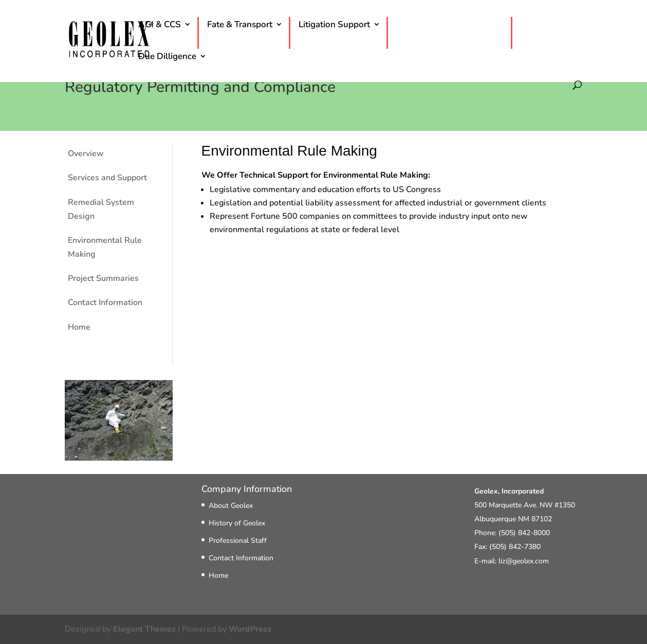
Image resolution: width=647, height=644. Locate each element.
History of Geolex (237, 523)
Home (79, 327)
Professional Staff (238, 541)
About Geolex (231, 506)
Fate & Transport (240, 27)
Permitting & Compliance (445, 27)
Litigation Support (334, 27)
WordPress (250, 629)
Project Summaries (103, 278)
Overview (86, 154)
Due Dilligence (167, 59)
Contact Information (105, 302)
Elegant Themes (144, 629)
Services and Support (107, 178)
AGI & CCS (160, 27)
